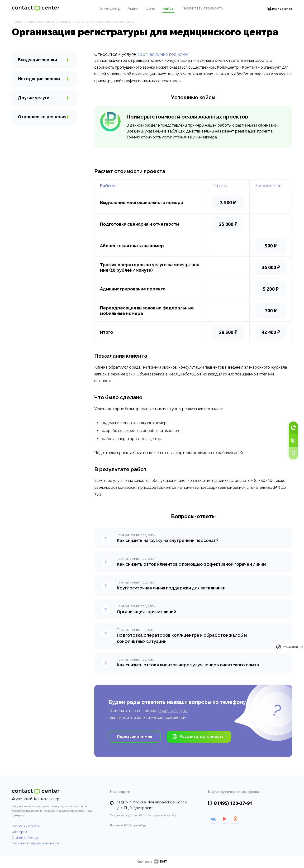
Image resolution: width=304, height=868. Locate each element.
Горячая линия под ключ (163, 54)
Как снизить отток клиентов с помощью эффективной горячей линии (191, 564)
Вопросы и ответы (25, 826)
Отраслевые (42, 117)
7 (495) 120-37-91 (173, 711)
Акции (126, 9)
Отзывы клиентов (25, 837)
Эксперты (19, 832)
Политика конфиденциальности (35, 843)
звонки (37, 60)
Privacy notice (291, 647)
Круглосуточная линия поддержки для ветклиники (171, 588)
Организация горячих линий (147, 612)
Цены (143, 9)
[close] (302, 647)
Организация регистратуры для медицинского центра (96, 22)
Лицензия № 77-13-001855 (128, 825)
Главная (18, 22)
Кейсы (161, 9)
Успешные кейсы (40, 22)
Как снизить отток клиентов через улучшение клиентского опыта (188, 665)
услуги (34, 98)
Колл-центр (102, 9)
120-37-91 (273, 9)
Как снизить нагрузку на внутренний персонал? (168, 540)
